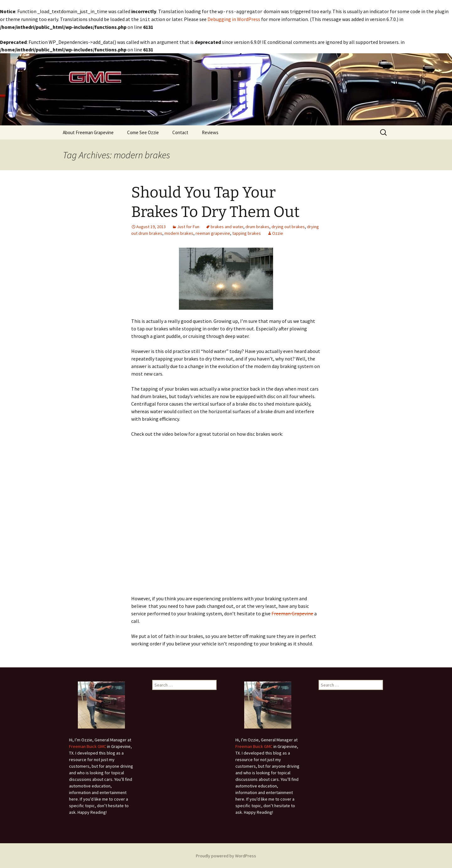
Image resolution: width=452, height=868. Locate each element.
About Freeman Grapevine (88, 132)
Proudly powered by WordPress (226, 855)
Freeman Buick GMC (88, 746)
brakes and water (227, 226)
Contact (180, 132)
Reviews (210, 132)
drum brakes (257, 226)
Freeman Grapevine (292, 613)
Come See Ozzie (143, 132)
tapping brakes (247, 233)
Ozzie (278, 233)
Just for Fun (188, 226)
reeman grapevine (213, 233)
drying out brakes (288, 226)
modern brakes (179, 233)
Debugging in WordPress (234, 19)
